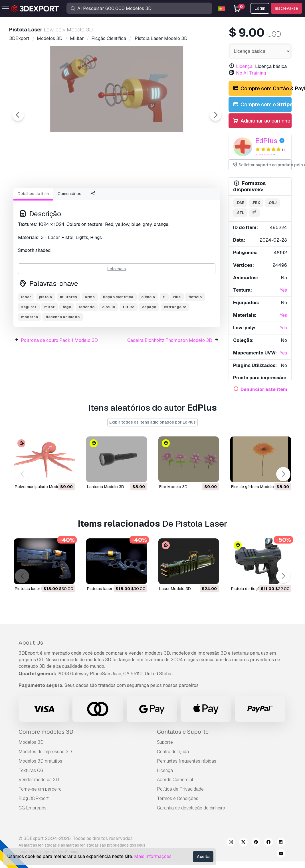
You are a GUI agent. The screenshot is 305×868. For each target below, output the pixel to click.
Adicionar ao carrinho (261, 121)
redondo (87, 338)
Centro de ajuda (173, 752)
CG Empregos (33, 808)
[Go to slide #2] (79, 199)
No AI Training (251, 73)
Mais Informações (153, 856)
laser (26, 328)
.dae (240, 203)
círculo (109, 338)
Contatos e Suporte (183, 732)
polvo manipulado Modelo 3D (42, 487)
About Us (31, 643)
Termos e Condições (178, 798)
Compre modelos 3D (46, 732)
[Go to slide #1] (42, 199)
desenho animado (63, 348)
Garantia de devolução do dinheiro (191, 808)
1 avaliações (270, 153)
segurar (29, 338)
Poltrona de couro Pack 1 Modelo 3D (59, 372)
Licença (165, 770)
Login (260, 8)
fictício (195, 328)
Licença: (245, 66)
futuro (129, 338)
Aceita (203, 857)
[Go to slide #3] (115, 199)
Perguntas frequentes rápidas (187, 761)
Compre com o (262, 105)
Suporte (165, 742)
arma (90, 328)
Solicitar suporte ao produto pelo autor (262, 165)
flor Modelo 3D (173, 487)
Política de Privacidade (180, 789)
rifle (177, 328)
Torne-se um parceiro (40, 789)
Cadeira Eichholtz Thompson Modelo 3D (170, 372)
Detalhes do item (33, 225)
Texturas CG (31, 770)
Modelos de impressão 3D (45, 752)
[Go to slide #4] (152, 199)
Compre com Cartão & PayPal (262, 89)
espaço (149, 338)
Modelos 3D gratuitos (40, 761)
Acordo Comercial (175, 780)
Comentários (69, 225)
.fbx (256, 203)
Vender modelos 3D (39, 780)
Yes (283, 290)
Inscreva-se (286, 8)
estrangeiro (175, 338)
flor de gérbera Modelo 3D (256, 487)
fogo (67, 338)
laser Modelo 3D (175, 589)
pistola (46, 328)
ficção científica (118, 328)
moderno (30, 348)
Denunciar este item (264, 389)
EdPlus (266, 141)
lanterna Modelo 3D (106, 487)
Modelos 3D (31, 742)
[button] (283, 474)
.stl (240, 213)
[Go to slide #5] (188, 199)
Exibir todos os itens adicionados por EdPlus (152, 422)
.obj (272, 203)
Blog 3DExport (34, 798)
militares (68, 328)
